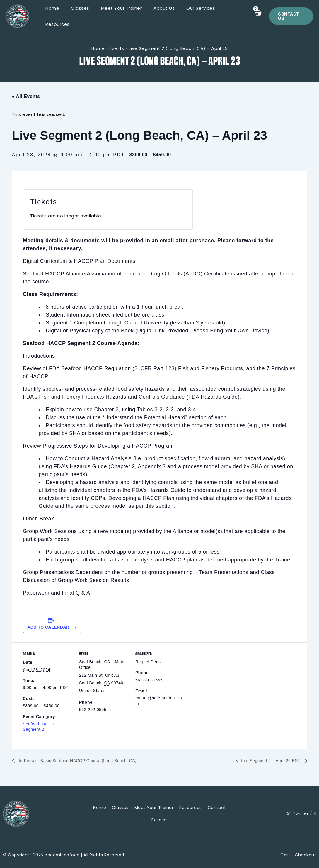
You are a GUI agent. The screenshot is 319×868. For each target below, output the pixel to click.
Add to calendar (48, 627)
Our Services (192, 16)
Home (56, 16)
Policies (159, 819)
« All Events (26, 96)
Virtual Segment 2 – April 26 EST (264, 761)
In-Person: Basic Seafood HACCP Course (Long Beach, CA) (85, 761)
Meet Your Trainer (119, 16)
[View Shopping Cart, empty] (256, 16)
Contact (217, 807)
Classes (80, 16)
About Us (158, 16)
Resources (227, 16)
